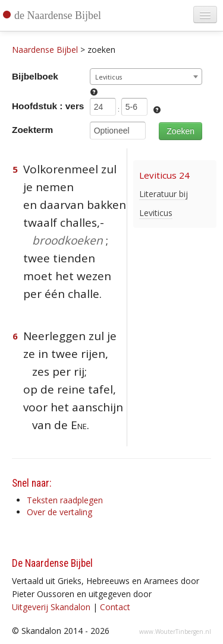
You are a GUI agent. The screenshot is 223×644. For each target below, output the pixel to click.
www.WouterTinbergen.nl (175, 632)
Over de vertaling (59, 512)
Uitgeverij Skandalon (51, 607)
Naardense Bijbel (45, 50)
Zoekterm (32, 130)
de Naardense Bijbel (58, 15)
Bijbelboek (35, 76)
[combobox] (146, 77)
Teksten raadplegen (65, 500)
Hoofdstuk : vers (48, 106)
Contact (115, 607)
